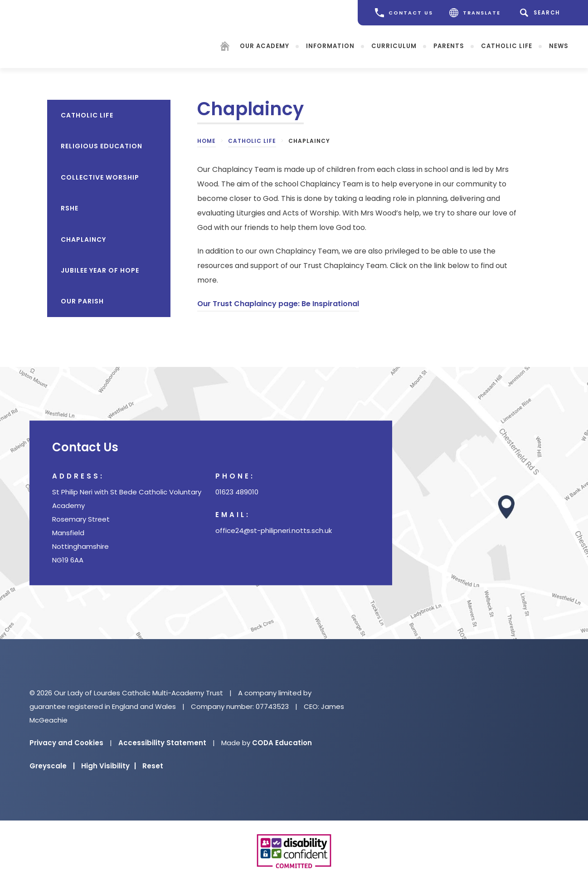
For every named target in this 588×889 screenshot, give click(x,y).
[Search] (542, 13)
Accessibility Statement (162, 743)
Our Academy (265, 46)
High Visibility (109, 766)
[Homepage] (225, 47)
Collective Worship (100, 177)
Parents (449, 46)
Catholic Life (507, 46)
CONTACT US (404, 13)
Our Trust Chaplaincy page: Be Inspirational (278, 304)
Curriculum (394, 46)
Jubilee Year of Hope (100, 270)
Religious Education (102, 146)
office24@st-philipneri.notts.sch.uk (274, 530)
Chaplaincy (83, 239)
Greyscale (52, 766)
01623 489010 (237, 492)
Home (207, 141)
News (559, 46)
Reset (153, 766)
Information (330, 46)
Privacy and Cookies (66, 743)
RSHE (70, 208)
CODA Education (282, 743)
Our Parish (82, 301)
